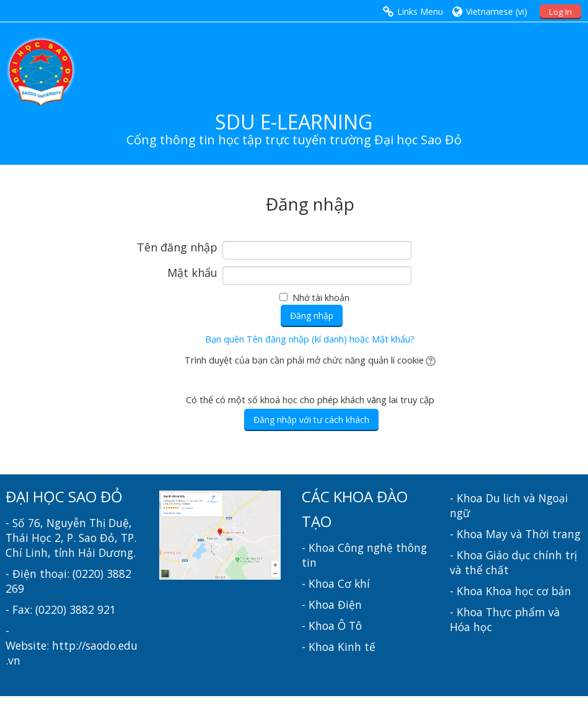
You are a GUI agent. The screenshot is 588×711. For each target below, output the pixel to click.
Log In (560, 12)
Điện (350, 604)
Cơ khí (354, 583)
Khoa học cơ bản (529, 591)
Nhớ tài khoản (321, 298)
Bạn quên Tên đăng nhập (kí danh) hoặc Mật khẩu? (310, 339)
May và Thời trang (533, 534)
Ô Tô (350, 626)
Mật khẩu (192, 273)
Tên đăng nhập (177, 248)
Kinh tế (357, 647)
